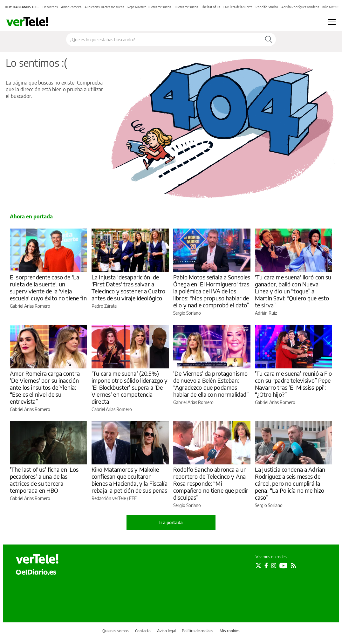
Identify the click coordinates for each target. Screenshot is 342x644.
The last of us (211, 7)
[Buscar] (269, 39)
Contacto (143, 631)
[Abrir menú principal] (332, 22)
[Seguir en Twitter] (258, 565)
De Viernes (50, 7)
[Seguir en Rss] (293, 565)
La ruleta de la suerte (238, 7)
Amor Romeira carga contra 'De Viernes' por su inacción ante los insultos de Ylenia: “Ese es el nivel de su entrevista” (45, 387)
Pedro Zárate (104, 306)
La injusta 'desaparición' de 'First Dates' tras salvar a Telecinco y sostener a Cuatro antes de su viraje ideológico (128, 288)
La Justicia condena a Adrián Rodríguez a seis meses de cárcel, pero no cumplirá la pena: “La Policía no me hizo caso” (290, 483)
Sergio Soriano (187, 313)
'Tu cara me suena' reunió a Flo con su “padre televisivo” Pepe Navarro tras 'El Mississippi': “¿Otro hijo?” (294, 384)
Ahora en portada (31, 216)
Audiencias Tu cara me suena (104, 7)
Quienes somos (116, 631)
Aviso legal (166, 631)
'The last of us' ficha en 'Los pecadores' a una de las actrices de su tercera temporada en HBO (44, 480)
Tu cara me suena (186, 7)
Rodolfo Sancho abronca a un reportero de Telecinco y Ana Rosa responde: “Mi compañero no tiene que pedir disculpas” (211, 483)
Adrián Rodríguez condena (300, 7)
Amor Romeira (71, 7)
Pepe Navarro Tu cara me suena (149, 7)
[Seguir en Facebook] (266, 565)
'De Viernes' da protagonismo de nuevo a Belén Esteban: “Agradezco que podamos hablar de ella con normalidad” (211, 384)
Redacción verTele (109, 498)
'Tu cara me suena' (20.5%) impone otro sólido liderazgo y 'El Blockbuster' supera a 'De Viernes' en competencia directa (130, 387)
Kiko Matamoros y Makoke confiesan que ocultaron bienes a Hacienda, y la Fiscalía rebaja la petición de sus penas (130, 480)
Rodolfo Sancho (267, 7)
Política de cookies (198, 631)
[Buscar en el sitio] (164, 39)
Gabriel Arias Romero (30, 306)
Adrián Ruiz (266, 313)
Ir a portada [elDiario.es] (171, 522)
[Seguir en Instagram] (274, 565)
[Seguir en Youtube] (284, 565)
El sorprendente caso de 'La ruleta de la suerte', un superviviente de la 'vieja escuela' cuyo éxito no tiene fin (48, 288)
